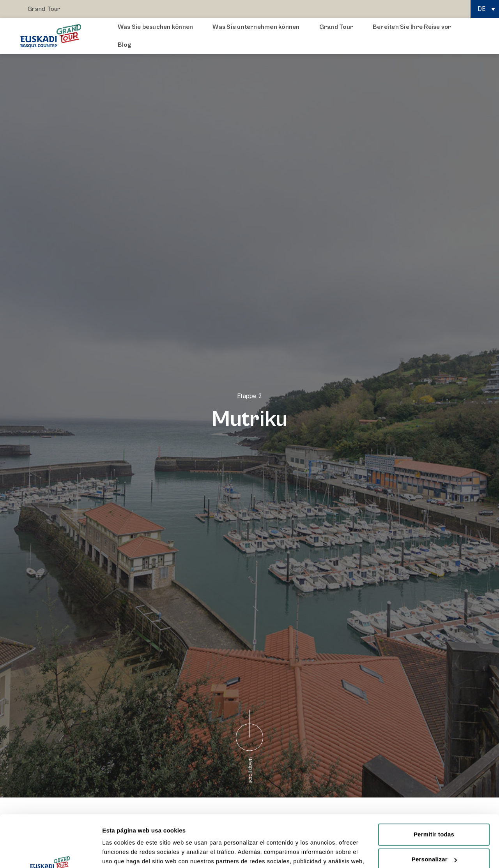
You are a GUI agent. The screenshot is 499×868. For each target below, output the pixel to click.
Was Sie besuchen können (157, 27)
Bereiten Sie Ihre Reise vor (414, 27)
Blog (124, 45)
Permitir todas (434, 786)
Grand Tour (44, 9)
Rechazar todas (434, 835)
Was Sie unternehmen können (258, 27)
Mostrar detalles (125, 853)
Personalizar (434, 811)
